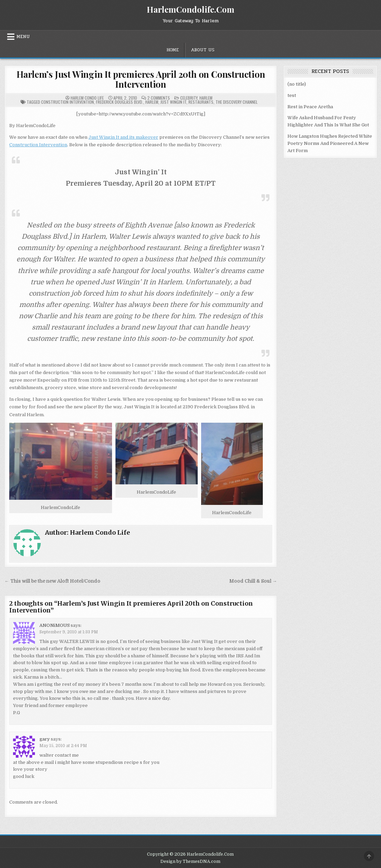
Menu (23, 37)
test (292, 95)
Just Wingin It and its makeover (123, 137)
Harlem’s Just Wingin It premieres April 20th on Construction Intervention (141, 79)
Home (173, 50)
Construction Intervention (67, 102)
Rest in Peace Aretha (310, 107)
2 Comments (159, 98)
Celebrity (189, 98)
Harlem (206, 98)
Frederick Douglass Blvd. (120, 102)
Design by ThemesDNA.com (190, 861)
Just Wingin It (173, 102)
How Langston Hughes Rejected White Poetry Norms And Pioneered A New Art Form (330, 143)
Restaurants (201, 102)
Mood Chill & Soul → (253, 581)
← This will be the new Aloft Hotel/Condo (52, 581)
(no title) (297, 84)
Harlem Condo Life (87, 98)
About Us (203, 50)
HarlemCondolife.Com (190, 9)
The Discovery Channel (237, 102)
